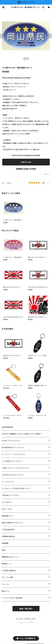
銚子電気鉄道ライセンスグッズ (13, 447)
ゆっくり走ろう (7, 502)
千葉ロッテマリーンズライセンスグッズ (15, 468)
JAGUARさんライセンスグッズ (13, 475)
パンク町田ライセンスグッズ (12, 461)
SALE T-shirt (7, 509)
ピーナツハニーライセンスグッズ (13, 454)
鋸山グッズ (6, 591)
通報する (47, 174)
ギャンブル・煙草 (8, 577)
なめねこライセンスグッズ (11, 441)
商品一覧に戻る (26, 609)
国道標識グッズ (7, 516)
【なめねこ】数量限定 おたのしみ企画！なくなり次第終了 (22, 434)
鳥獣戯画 (5, 543)
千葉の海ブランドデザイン (11, 495)
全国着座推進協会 (8, 536)
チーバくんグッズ (8, 482)
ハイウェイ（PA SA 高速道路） (12, 598)
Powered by (26, 622)
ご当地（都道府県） (8, 530)
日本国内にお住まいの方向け (26, 169)
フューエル (6, 584)
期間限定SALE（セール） (10, 557)
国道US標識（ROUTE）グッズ (12, 523)
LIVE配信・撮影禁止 (9, 571)
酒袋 (3, 550)
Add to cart (26, 162)
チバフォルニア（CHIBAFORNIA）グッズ (16, 488)
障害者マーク (7, 564)
